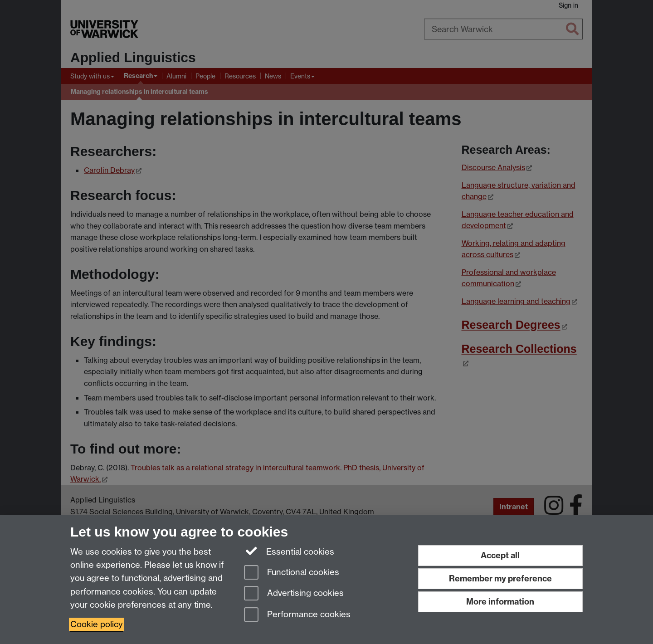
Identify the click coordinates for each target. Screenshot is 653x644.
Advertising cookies (294, 594)
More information (500, 602)
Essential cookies (289, 551)
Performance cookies (297, 615)
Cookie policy (97, 624)
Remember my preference (500, 578)
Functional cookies (292, 573)
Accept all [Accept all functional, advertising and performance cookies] (500, 555)
